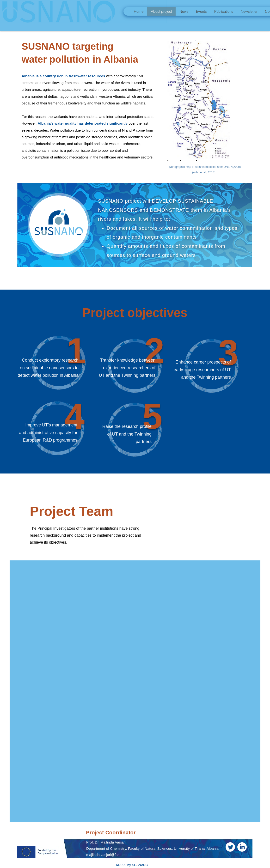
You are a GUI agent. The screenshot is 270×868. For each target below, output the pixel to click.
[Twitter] (230, 847)
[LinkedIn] (242, 847)
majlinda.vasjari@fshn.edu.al (109, 855)
